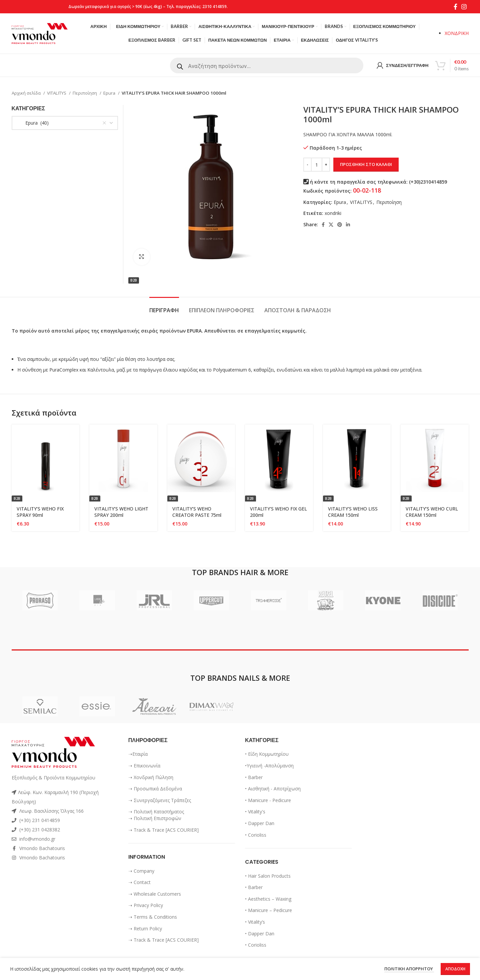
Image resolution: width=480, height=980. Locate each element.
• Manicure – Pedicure (268, 910)
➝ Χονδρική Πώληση (151, 777)
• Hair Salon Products (268, 876)
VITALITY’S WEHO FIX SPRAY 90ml (40, 512)
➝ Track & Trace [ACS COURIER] (163, 830)
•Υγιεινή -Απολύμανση (269, 766)
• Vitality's (255, 812)
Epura (110, 93)
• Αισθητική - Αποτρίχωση (273, 789)
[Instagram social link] (464, 7)
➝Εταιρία (138, 754)
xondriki (333, 213)
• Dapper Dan (260, 823)
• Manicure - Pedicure (268, 800)
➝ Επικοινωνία (144, 766)
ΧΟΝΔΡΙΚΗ (457, 33)
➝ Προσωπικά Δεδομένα (155, 789)
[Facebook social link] (455, 7)
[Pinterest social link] (340, 225)
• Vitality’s (255, 922)
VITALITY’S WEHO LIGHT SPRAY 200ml (121, 512)
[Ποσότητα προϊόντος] (317, 165)
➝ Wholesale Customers (155, 894)
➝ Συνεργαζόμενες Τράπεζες (160, 800)
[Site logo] (40, 33)
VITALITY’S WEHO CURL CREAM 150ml (432, 512)
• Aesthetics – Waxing (268, 899)
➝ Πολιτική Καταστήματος (156, 812)
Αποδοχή (455, 969)
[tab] (164, 307)
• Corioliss (256, 835)
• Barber (254, 777)
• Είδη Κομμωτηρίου (267, 754)
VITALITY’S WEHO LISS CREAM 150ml (353, 512)
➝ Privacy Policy (146, 905)
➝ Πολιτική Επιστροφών (155, 818)
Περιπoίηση (85, 93)
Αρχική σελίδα (27, 93)
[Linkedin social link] (348, 225)
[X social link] (331, 225)
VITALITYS (57, 93)
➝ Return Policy (145, 929)
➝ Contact (139, 882)
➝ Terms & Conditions (153, 917)
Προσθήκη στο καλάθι (366, 164)
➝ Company (141, 871)
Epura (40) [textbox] (33, 123)
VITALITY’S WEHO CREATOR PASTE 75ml (197, 512)
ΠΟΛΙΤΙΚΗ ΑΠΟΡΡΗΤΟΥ (409, 969)
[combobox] (65, 123)
